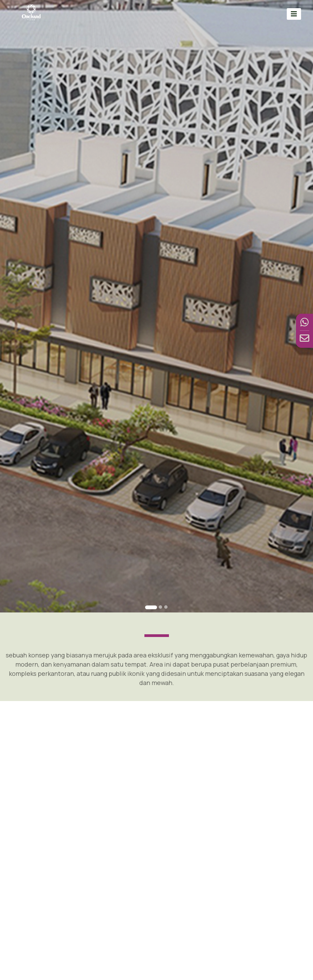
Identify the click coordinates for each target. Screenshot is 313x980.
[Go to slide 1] (151, 608)
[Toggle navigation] (294, 14)
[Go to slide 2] (160, 607)
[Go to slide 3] (166, 607)
